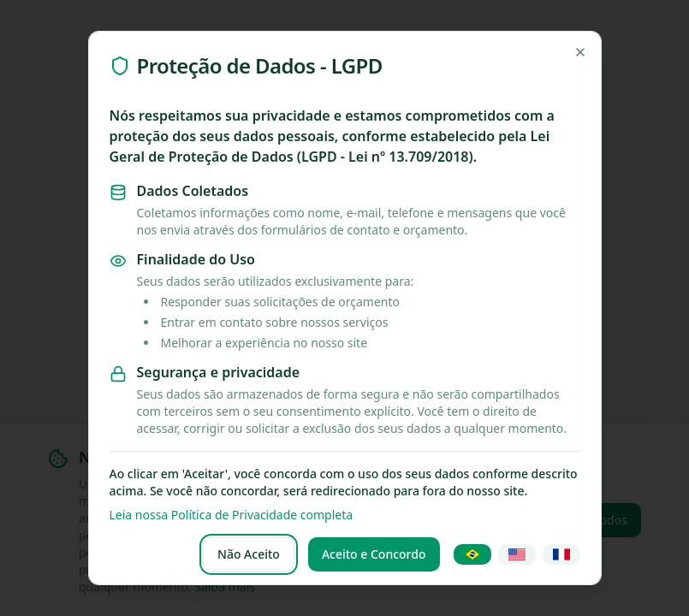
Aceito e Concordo (374, 554)
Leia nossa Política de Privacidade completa (232, 515)
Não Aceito (249, 554)
